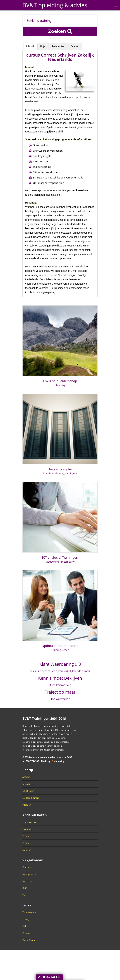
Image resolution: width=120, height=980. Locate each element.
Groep (26, 843)
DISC (25, 888)
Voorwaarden (29, 912)
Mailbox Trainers (31, 798)
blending (27, 850)
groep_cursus (29, 822)
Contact (26, 933)
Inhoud (30, 46)
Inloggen (27, 805)
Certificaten (28, 791)
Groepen (27, 836)
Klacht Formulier (31, 940)
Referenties (58, 46)
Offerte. (75, 46)
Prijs (43, 46)
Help (25, 926)
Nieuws (26, 784)
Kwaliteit (27, 867)
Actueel (26, 777)
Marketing (27, 881)
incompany (28, 829)
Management (29, 874)
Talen (25, 895)
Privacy (26, 919)
